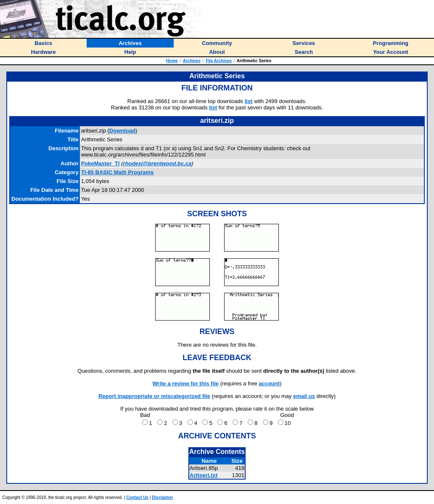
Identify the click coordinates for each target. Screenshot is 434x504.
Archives (192, 61)
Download (122, 131)
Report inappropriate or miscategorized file (154, 396)
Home (172, 61)
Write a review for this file (186, 383)
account (269, 383)
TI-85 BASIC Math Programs (118, 172)
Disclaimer (163, 497)
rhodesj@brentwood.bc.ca (157, 163)
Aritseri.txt (204, 475)
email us (304, 396)
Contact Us (137, 497)
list (249, 101)
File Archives (219, 61)
